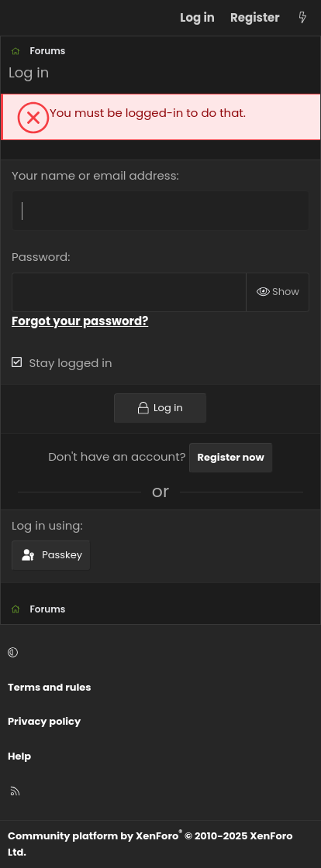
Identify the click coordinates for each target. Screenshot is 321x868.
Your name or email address (94, 175)
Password (40, 257)
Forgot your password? (80, 321)
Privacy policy (44, 721)
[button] (158, 653)
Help (19, 756)
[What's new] (303, 18)
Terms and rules (50, 687)
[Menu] (20, 18)
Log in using (46, 525)
